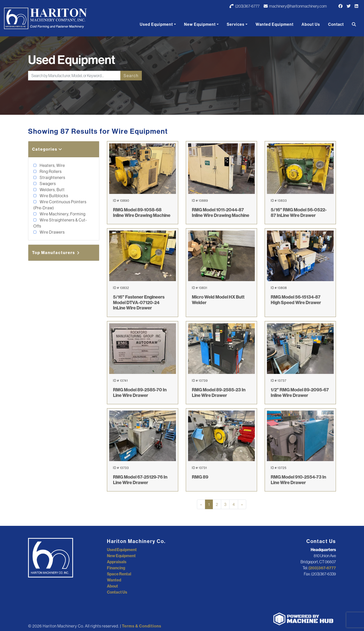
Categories (47, 149)
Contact (336, 24)
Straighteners (52, 177)
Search (131, 76)
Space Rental (119, 574)
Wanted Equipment (275, 24)
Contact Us (117, 592)
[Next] (242, 504)
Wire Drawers (52, 232)
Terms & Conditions (142, 626)
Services (236, 24)
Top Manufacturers (56, 253)
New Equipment (200, 24)
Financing (116, 568)
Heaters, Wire (52, 165)
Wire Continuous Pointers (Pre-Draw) (60, 205)
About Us (311, 24)
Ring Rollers (50, 171)
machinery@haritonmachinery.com (295, 6)
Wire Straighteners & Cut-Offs (60, 223)
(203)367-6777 (245, 6)
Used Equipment (156, 24)
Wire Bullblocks (54, 196)
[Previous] (201, 504)
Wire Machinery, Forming (62, 214)
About (112, 586)
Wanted (114, 580)
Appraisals (117, 562)
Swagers (47, 184)
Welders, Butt (52, 190)
